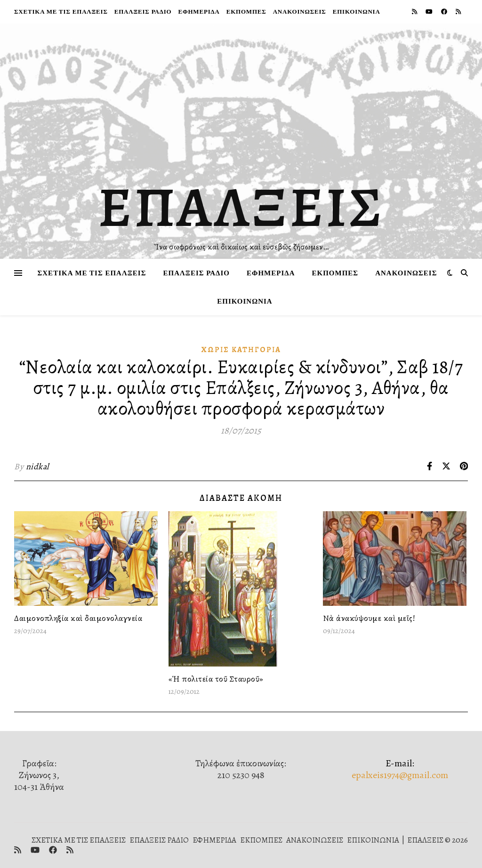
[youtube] (430, 12)
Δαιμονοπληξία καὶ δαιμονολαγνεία (78, 618)
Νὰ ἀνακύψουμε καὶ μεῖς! (369, 618)
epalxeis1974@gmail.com (400, 775)
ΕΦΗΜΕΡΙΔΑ (199, 12)
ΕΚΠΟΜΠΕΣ (246, 12)
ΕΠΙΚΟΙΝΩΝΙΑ (357, 12)
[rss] (415, 12)
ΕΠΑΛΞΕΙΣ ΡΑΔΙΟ (143, 12)
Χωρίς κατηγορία (241, 350)
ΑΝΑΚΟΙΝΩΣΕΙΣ (300, 12)
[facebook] (445, 12)
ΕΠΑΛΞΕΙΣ (241, 207)
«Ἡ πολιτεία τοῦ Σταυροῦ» (216, 679)
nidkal (37, 466)
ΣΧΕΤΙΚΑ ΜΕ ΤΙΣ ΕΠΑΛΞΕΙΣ (61, 12)
